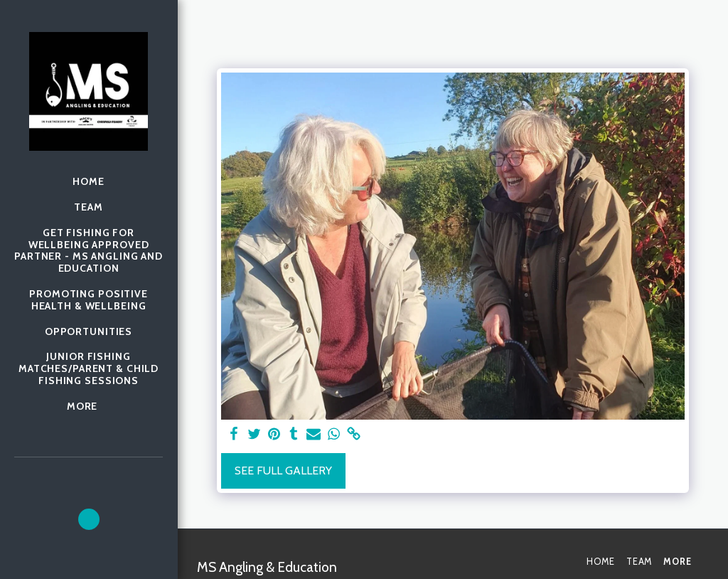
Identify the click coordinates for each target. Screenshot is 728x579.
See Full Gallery (283, 471)
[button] (89, 519)
